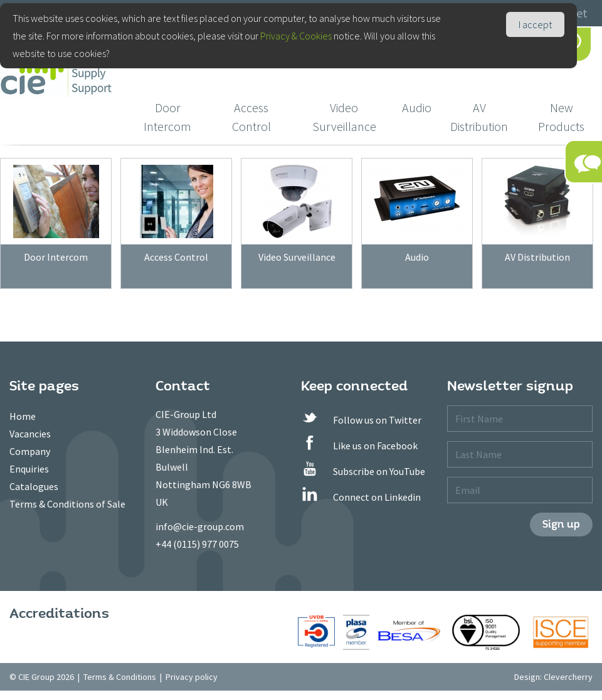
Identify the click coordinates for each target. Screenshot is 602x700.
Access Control (251, 117)
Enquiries (29, 469)
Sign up (561, 524)
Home (23, 416)
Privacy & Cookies (296, 36)
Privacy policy (192, 677)
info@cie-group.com (200, 526)
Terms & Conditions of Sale (67, 504)
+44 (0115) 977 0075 (197, 544)
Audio (417, 107)
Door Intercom (167, 117)
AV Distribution (479, 117)
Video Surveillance (344, 117)
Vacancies (30, 434)
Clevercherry (568, 677)
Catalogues (34, 486)
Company (30, 451)
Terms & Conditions (120, 677)
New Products (561, 117)
